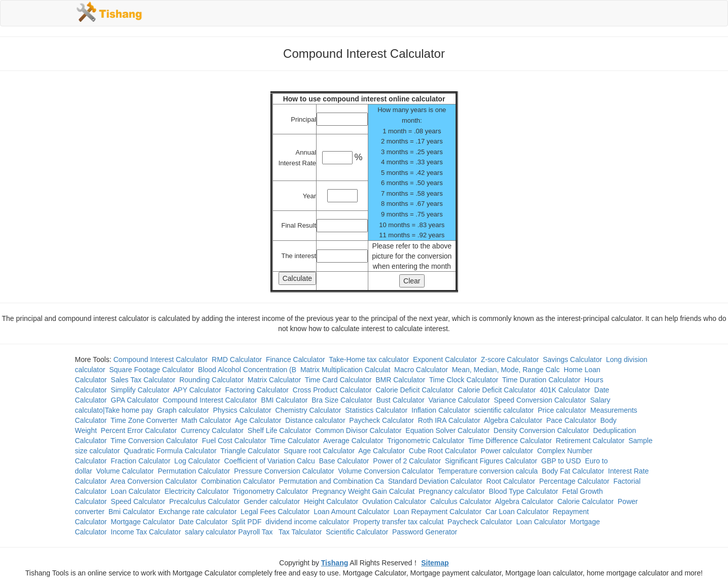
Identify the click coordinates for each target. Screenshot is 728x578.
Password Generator (425, 532)
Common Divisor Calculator (358, 430)
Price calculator (562, 410)
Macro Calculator (421, 370)
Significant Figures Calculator (491, 461)
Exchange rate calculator (197, 512)
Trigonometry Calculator (271, 491)
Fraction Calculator (141, 461)
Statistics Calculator (376, 410)
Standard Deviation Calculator (435, 481)
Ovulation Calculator (394, 501)
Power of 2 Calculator (407, 461)
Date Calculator (203, 522)
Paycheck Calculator (382, 420)
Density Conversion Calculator (541, 430)
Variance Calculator (459, 400)
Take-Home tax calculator (369, 359)
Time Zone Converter (144, 420)
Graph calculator (183, 410)
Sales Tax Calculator (143, 380)
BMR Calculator (400, 380)
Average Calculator (353, 441)
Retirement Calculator (590, 441)
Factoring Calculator (257, 390)
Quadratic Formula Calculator (170, 451)
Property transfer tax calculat (398, 522)
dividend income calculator (307, 522)
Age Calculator (258, 420)
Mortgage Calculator (143, 522)
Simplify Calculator (140, 390)
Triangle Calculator (250, 451)
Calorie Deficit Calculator (414, 390)
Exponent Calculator (445, 359)
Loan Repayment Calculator (438, 512)
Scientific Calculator (357, 532)
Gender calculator (272, 501)
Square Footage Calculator (151, 370)
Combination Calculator (238, 481)
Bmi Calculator (132, 512)
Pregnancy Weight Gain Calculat (363, 491)
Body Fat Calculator (573, 471)
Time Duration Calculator (541, 380)
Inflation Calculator (441, 410)
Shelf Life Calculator (279, 430)
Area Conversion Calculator (154, 481)
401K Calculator (565, 390)
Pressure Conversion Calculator (284, 471)
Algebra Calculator (513, 420)
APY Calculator (197, 390)
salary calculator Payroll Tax (230, 532)
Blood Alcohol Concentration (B (247, 370)
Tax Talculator (300, 532)
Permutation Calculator (194, 471)
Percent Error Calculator (139, 430)
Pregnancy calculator (452, 491)
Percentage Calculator (575, 481)
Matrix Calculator (274, 380)
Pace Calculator (571, 420)
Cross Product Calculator (332, 390)
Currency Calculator (213, 430)
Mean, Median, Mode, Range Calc (506, 370)
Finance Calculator (296, 359)
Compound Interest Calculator (161, 359)
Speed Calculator (138, 501)
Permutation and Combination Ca (332, 481)
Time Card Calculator (338, 380)
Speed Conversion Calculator (540, 400)
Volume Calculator (125, 471)
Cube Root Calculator (443, 451)
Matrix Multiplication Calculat (345, 370)
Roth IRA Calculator (449, 420)
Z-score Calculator (510, 359)
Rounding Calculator (211, 380)
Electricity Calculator (197, 491)
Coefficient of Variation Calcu (270, 461)
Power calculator (507, 451)
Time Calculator (295, 441)
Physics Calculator (242, 410)
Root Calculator (511, 481)
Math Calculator (206, 420)
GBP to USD (561, 461)
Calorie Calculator (585, 501)
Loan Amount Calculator (351, 512)
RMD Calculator (237, 359)
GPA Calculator (135, 400)
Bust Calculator (401, 400)
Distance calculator (315, 420)
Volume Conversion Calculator (386, 471)
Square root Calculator (319, 451)
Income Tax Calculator (146, 532)
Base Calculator (344, 461)
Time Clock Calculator (464, 380)
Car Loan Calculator (517, 512)
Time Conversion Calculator (154, 441)
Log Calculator (197, 461)
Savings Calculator (573, 359)
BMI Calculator (285, 400)
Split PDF (246, 522)
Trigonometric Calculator (426, 441)
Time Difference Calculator (510, 441)
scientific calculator (504, 410)
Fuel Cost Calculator (234, 441)
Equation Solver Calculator (447, 430)
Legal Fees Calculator (275, 512)
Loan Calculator (135, 491)
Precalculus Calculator (205, 501)
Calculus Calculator (461, 501)
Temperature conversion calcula (488, 471)
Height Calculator (331, 501)
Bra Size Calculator (342, 400)
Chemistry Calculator (308, 410)
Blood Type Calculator (524, 491)
